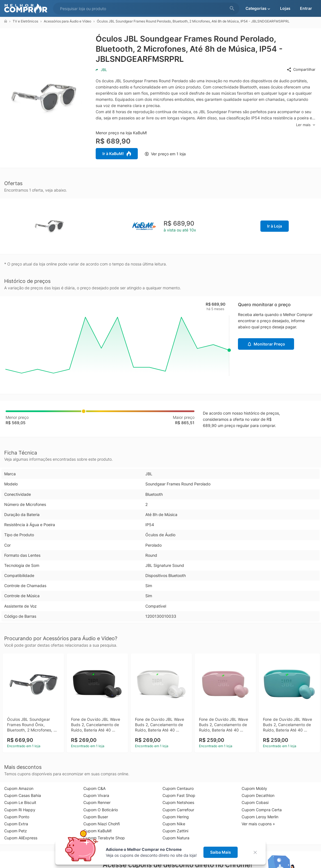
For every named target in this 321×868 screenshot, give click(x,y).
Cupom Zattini (175, 831)
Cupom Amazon (19, 788)
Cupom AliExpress (21, 838)
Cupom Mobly (254, 788)
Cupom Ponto (17, 817)
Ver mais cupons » (258, 824)
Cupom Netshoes (178, 802)
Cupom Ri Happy (20, 810)
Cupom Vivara (96, 795)
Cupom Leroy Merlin (260, 817)
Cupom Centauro (178, 788)
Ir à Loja (275, 226)
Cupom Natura (176, 838)
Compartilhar (301, 70)
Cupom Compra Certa (262, 810)
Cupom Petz (16, 831)
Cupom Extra (16, 824)
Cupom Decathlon (258, 795)
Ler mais (306, 125)
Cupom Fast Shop (179, 795)
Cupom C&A (94, 788)
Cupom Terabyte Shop (104, 838)
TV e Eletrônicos (25, 21)
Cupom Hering (176, 817)
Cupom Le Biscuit (20, 802)
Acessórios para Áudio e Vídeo (67, 21)
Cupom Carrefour (178, 810)
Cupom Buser (96, 817)
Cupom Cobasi (255, 802)
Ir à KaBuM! (117, 154)
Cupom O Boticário (101, 810)
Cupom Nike (174, 824)
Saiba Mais (221, 852)
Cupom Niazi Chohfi (102, 824)
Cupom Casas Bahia (23, 795)
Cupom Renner (97, 802)
